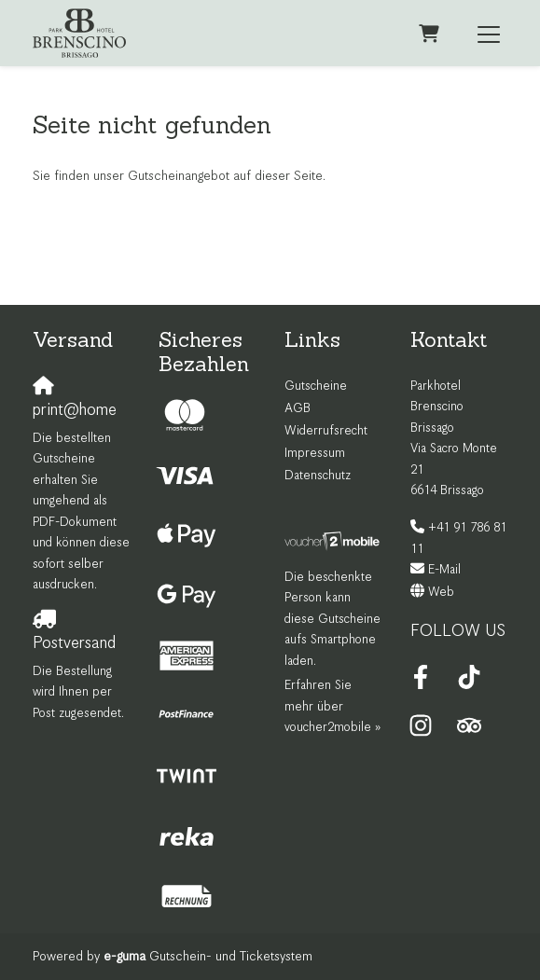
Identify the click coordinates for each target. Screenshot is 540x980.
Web (441, 593)
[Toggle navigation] (489, 34)
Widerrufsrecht (326, 431)
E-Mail (444, 570)
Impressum (315, 454)
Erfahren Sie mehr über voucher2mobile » (333, 707)
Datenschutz (318, 476)
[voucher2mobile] (333, 541)
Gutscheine (316, 386)
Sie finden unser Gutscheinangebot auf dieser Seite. (179, 176)
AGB (298, 409)
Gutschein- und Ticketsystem (208, 957)
